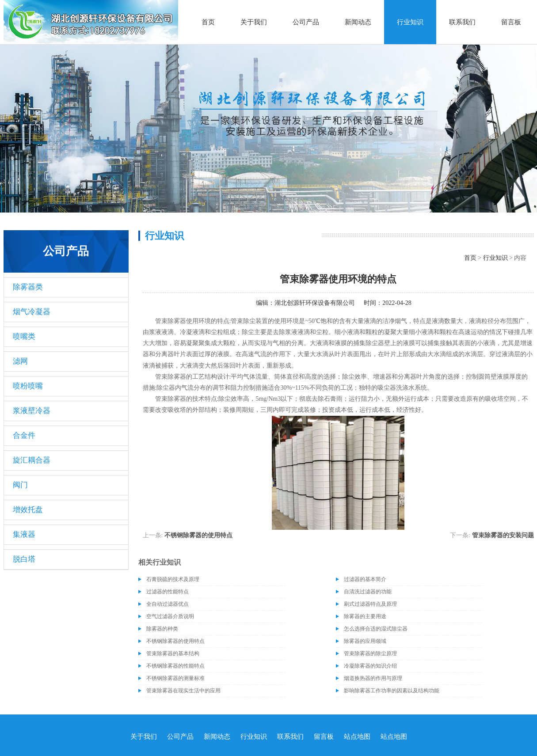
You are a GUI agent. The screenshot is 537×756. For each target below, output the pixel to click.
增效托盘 (28, 510)
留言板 (511, 22)
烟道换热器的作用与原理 (373, 678)
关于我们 (254, 22)
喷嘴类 (24, 336)
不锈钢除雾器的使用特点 (198, 535)
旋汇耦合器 (32, 460)
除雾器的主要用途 (365, 616)
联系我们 (462, 22)
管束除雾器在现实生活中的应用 (183, 691)
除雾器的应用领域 (365, 641)
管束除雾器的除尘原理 (370, 653)
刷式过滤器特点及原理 (370, 604)
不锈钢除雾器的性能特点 (175, 666)
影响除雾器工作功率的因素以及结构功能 (392, 691)
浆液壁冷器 (32, 411)
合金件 (24, 435)
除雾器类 (28, 287)
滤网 (20, 361)
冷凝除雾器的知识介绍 (370, 666)
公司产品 (306, 22)
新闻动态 (358, 22)
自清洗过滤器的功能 (368, 592)
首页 (208, 22)
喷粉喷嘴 (28, 386)
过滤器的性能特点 (168, 592)
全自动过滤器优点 (168, 604)
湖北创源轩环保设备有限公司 (315, 303)
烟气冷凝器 (32, 312)
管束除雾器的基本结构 (173, 653)
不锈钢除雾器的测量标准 (175, 678)
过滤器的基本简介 (365, 579)
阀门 (20, 485)
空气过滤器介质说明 (170, 616)
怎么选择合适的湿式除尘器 (376, 629)
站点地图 (357, 737)
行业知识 (410, 22)
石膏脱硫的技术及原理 (173, 579)
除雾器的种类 (162, 629)
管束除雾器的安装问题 (503, 535)
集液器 (24, 534)
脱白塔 (24, 559)
